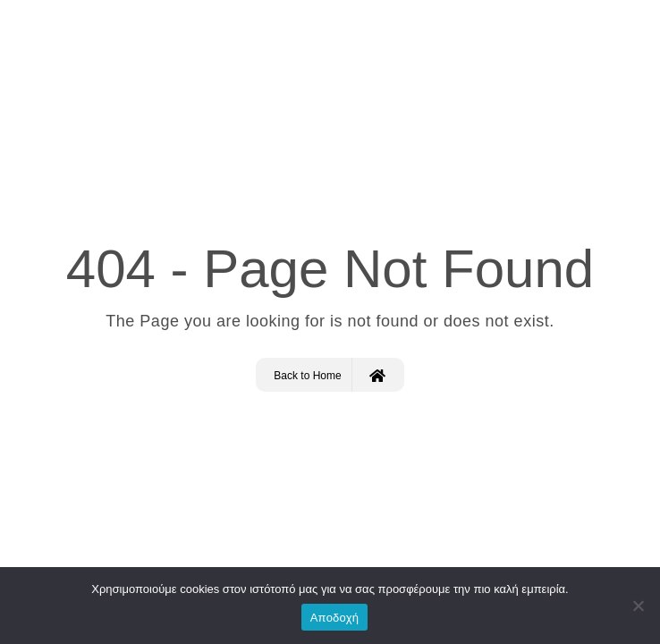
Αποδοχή (335, 618)
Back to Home (329, 375)
